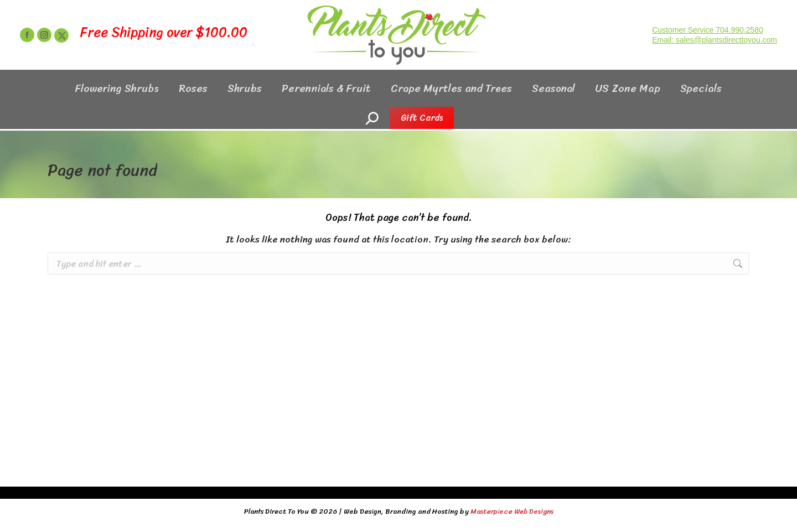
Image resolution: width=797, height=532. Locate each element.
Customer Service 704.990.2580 (708, 50)
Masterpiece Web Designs (512, 511)
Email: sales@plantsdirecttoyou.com (715, 60)
